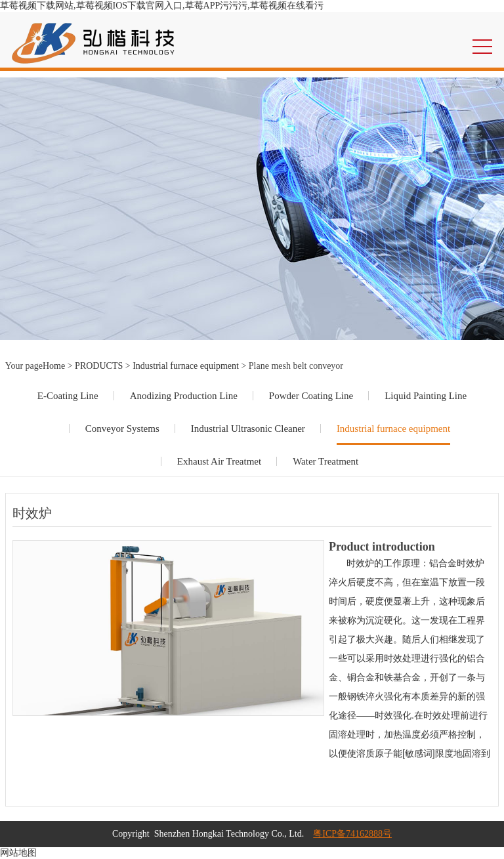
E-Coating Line (68, 396)
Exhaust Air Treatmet (219, 461)
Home (54, 366)
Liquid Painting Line (426, 396)
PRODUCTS (99, 366)
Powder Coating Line (311, 396)
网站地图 (18, 853)
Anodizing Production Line (184, 396)
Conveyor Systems (122, 429)
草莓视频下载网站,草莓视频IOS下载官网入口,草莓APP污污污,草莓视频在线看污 (162, 6)
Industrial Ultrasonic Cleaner (248, 429)
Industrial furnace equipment (186, 366)
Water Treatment (325, 461)
